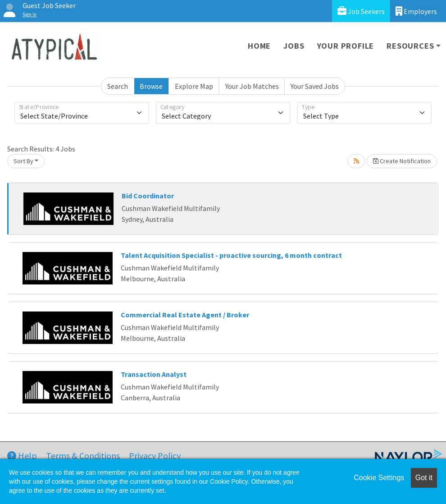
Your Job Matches (252, 86)
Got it (424, 478)
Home (259, 46)
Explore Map (194, 86)
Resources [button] (410, 46)
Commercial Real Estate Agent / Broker (185, 315)
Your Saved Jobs (315, 86)
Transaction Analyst (154, 374)
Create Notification (402, 161)
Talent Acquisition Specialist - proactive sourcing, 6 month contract (231, 255)
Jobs (294, 46)
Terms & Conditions (83, 456)
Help (22, 456)
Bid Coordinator (148, 196)
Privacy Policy (155, 456)
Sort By (23, 161)
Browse (151, 86)
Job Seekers (361, 11)
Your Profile (346, 46)
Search (118, 86)
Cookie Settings (379, 478)
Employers (416, 11)
